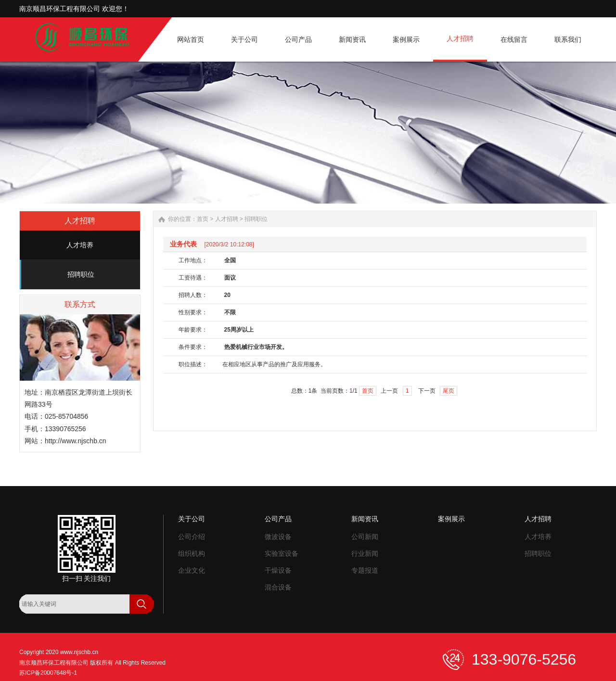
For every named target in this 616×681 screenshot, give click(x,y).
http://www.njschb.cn (76, 441)
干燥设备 (278, 570)
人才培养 (80, 245)
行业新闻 (365, 553)
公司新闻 (365, 537)
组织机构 (192, 553)
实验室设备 (282, 553)
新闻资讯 (365, 519)
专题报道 (365, 570)
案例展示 (451, 519)
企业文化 (192, 570)
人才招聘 (227, 219)
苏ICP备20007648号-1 (48, 673)
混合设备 (278, 587)
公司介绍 (192, 537)
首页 (203, 219)
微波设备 (278, 537)
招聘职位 (81, 274)
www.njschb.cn (79, 652)
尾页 (449, 391)
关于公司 (192, 519)
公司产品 (278, 519)
